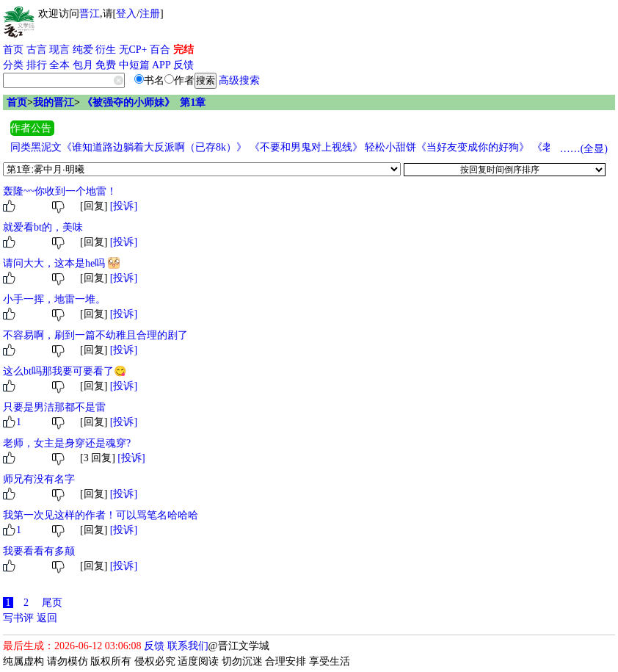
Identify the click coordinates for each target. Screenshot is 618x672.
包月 (83, 65)
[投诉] (124, 206)
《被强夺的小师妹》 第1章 (144, 102)
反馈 (183, 65)
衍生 (106, 50)
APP (161, 65)
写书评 (18, 618)
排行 (37, 65)
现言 (59, 50)
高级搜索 (239, 80)
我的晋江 (54, 102)
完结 (183, 50)
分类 (13, 65)
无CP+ (133, 50)
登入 (126, 14)
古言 (37, 50)
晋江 (90, 14)
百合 (160, 50)
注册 (150, 14)
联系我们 (188, 646)
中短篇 (134, 65)
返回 (47, 618)
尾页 (52, 603)
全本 (59, 65)
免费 (106, 65)
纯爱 (83, 50)
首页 (13, 50)
